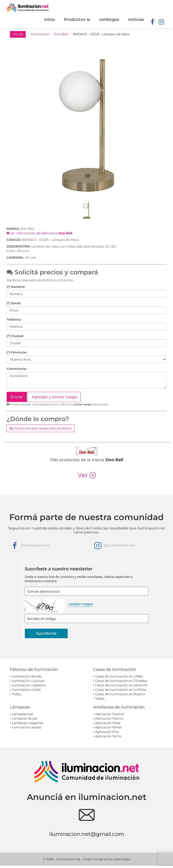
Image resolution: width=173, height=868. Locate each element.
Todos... (18, 694)
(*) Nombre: (16, 287)
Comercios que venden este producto (41, 428)
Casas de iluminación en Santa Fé (121, 685)
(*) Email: (14, 303)
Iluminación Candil (27, 690)
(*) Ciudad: (15, 336)
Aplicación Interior (109, 718)
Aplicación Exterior (110, 714)
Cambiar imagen (81, 604)
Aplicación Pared (108, 727)
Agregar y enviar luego (54, 397)
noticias (136, 20)
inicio (50, 20)
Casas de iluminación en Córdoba (121, 681)
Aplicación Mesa (108, 723)
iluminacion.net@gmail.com (87, 834)
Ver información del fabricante (39, 233)
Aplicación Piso (107, 732)
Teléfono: (14, 320)
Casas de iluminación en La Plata (121, 690)
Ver (87, 475)
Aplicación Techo (108, 736)
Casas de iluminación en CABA (119, 676)
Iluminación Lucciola (28, 681)
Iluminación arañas (27, 727)
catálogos (109, 20)
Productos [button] (77, 20)
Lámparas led (22, 714)
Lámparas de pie (25, 718)
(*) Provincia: (17, 352)
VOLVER (18, 34)
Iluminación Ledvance (29, 685)
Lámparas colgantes (28, 723)
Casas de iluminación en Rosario (120, 694)
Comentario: (17, 369)
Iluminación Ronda (27, 676)
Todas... (101, 698)
